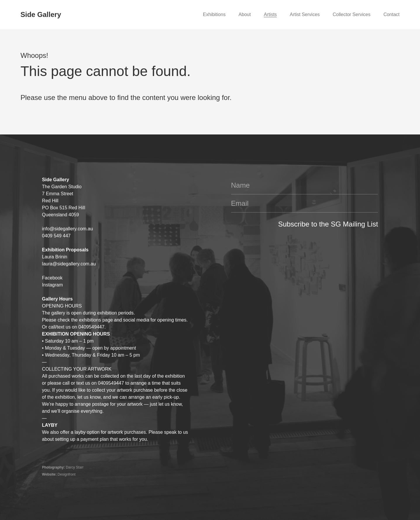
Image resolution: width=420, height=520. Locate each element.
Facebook (52, 278)
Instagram (53, 285)
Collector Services (351, 14)
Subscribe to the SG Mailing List (328, 224)
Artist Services (305, 14)
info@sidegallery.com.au (68, 229)
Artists (270, 14)
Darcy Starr (75, 467)
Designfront (67, 474)
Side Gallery (41, 14)
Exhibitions (214, 14)
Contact (391, 14)
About (245, 14)
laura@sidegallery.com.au (69, 264)
